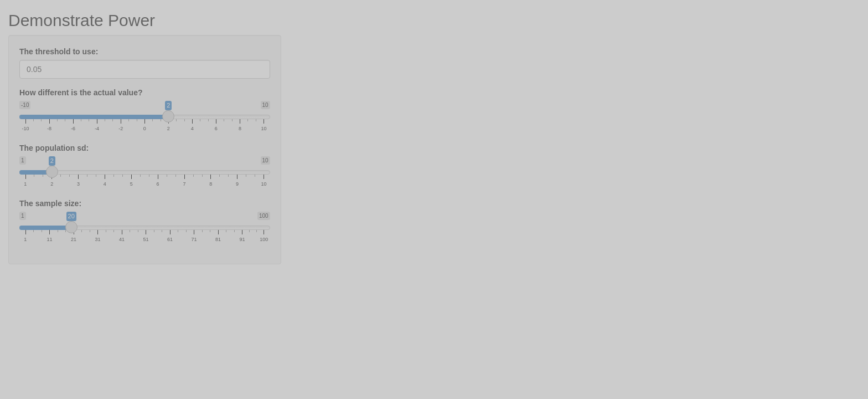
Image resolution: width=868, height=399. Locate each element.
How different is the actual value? (81, 93)
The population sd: (54, 148)
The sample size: (50, 203)
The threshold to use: (59, 52)
